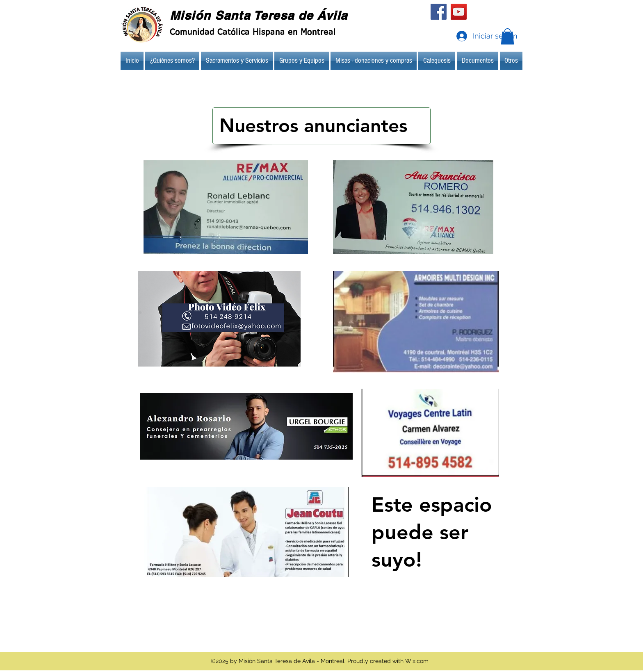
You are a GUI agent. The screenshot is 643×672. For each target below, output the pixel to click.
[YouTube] (459, 12)
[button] (507, 36)
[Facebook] (439, 12)
